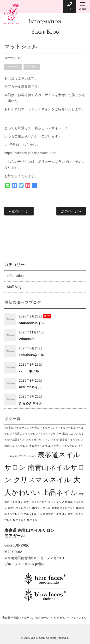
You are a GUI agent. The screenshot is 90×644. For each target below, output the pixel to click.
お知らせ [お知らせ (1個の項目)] (31, 440)
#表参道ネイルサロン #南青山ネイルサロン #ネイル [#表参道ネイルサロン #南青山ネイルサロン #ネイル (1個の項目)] (35, 428)
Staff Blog (45, 32)
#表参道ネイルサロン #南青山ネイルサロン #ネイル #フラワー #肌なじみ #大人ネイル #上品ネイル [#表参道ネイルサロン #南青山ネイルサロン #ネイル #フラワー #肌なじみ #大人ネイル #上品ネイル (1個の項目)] (44, 434)
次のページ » (71, 211)
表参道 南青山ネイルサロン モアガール (25, 618)
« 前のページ (19, 211)
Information (45, 21)
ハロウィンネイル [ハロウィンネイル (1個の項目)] (48, 440)
